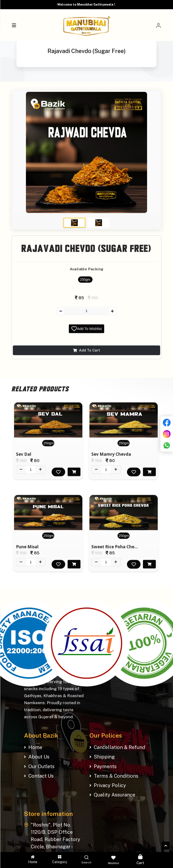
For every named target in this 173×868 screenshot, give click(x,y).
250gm (85, 283)
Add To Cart (86, 354)
